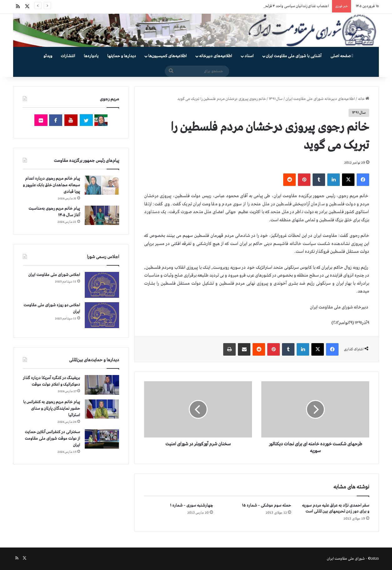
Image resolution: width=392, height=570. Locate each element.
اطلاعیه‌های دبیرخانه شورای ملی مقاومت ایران (320, 99)
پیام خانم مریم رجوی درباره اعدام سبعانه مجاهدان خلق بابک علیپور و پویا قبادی (51, 185)
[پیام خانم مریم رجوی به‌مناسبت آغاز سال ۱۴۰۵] (102, 215)
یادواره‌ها (91, 56)
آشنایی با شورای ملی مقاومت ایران (294, 56)
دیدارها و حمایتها (122, 56)
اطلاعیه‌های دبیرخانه (216, 56)
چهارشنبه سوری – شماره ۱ (191, 505)
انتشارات (68, 56)
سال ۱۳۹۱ (276, 99)
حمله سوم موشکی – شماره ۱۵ (266, 505)
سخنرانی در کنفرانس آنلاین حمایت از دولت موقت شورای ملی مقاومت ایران (52, 439)
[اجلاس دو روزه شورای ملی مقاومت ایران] (102, 315)
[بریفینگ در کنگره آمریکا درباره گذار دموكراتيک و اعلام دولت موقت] (102, 385)
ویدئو (48, 56)
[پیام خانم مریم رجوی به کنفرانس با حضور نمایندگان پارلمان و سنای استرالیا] (102, 409)
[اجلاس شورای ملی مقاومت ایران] (102, 285)
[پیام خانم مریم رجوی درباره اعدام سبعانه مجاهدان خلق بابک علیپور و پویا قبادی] (102, 185)
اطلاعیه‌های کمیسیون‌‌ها (167, 56)
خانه (364, 99)
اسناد (249, 56)
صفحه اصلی (342, 56)
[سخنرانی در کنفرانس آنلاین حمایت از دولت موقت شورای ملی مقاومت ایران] (102, 439)
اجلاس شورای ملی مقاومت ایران (54, 275)
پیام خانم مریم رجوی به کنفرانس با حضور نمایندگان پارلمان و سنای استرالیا (52, 409)
